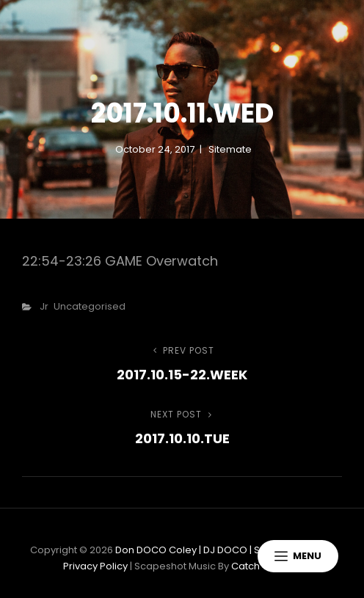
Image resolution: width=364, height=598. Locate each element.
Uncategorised (90, 306)
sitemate (230, 149)
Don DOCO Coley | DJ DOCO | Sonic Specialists (225, 550)
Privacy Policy (95, 566)
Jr (44, 306)
